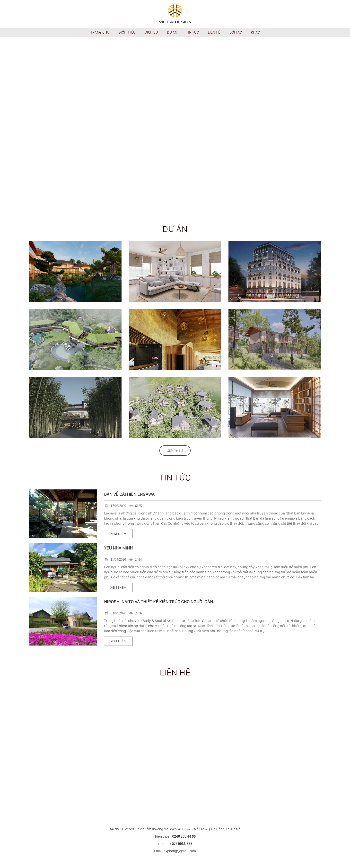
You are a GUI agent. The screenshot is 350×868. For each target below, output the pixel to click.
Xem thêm (175, 451)
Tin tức (175, 477)
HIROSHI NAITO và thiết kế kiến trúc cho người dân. (159, 602)
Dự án (175, 229)
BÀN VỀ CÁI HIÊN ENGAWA (129, 494)
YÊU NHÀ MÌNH (118, 548)
